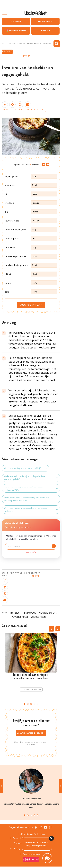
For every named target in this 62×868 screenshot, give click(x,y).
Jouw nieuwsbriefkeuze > (31, 733)
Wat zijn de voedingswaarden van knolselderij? (25, 468)
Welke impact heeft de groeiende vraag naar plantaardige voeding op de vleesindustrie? (31, 499)
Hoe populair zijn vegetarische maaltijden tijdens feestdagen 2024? (31, 488)
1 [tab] (25, 704)
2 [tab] (28, 704)
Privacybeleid (31, 744)
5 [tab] (38, 704)
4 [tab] (34, 704)
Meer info (31, 552)
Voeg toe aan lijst (31, 305)
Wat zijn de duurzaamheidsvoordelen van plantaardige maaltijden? (31, 510)
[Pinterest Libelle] (50, 827)
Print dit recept (36, 110)
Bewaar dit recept (13, 110)
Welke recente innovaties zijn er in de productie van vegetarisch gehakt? (31, 478)
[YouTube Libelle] (45, 827)
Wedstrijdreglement (18, 849)
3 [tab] (31, 704)
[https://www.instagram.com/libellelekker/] (41, 827)
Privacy (15, 838)
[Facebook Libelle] (36, 827)
